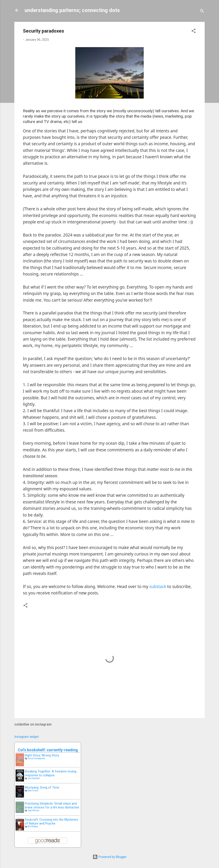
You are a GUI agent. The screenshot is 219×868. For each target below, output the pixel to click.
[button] (194, 32)
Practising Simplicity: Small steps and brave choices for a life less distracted (52, 805)
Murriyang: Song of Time (42, 787)
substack (158, 587)
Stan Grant (33, 791)
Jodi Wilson (33, 810)
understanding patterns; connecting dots (72, 10)
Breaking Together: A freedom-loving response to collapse (51, 773)
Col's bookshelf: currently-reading (48, 750)
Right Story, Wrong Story (42, 755)
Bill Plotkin (33, 827)
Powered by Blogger (110, 857)
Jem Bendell (34, 778)
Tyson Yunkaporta (36, 758)
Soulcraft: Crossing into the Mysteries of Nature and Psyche (51, 822)
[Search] (202, 12)
